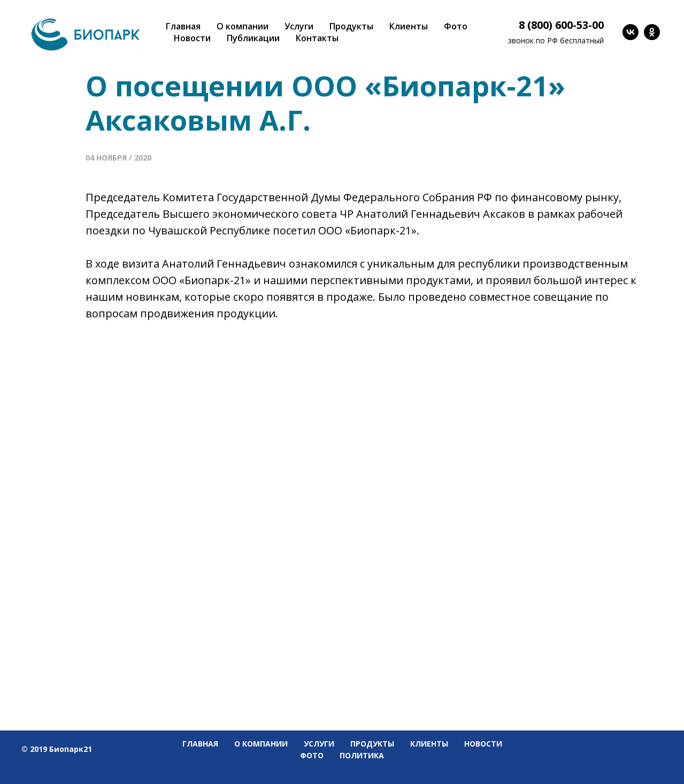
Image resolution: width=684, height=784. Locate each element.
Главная (183, 26)
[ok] (652, 32)
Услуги (299, 26)
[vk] (631, 32)
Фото (456, 26)
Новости (192, 38)
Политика (362, 755)
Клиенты (409, 26)
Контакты (317, 38)
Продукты (351, 26)
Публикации (253, 38)
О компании (243, 26)
